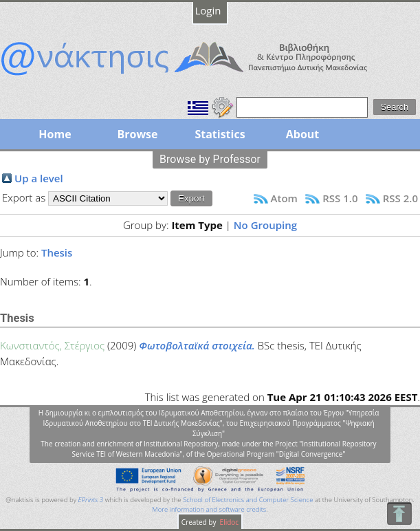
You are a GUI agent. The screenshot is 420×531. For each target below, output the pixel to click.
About (303, 134)
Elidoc (228, 522)
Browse (137, 134)
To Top (399, 513)
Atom (284, 198)
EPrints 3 (91, 500)
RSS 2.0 (400, 198)
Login (208, 10)
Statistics (220, 134)
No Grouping (265, 225)
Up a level (39, 178)
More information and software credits (209, 509)
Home (55, 134)
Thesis (57, 252)
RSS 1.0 (340, 198)
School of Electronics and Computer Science (248, 500)
